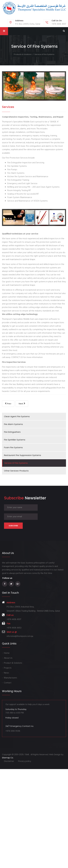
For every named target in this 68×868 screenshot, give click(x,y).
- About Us (7, 658)
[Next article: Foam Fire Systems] (22, 404)
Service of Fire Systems (16, 463)
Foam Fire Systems (13, 447)
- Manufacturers (9, 678)
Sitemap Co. (8, 758)
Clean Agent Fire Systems (17, 416)
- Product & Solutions (12, 663)
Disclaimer (9, 761)
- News (5, 673)
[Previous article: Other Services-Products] (8, 404)
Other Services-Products (16, 471)
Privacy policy (25, 761)
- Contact (7, 683)
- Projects (7, 668)
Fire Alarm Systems (13, 424)
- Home (6, 653)
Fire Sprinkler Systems (15, 440)
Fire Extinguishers (12, 432)
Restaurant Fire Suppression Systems (23, 455)
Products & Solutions (23, 54)
